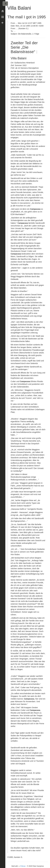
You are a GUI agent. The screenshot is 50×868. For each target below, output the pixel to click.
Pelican (23, 866)
